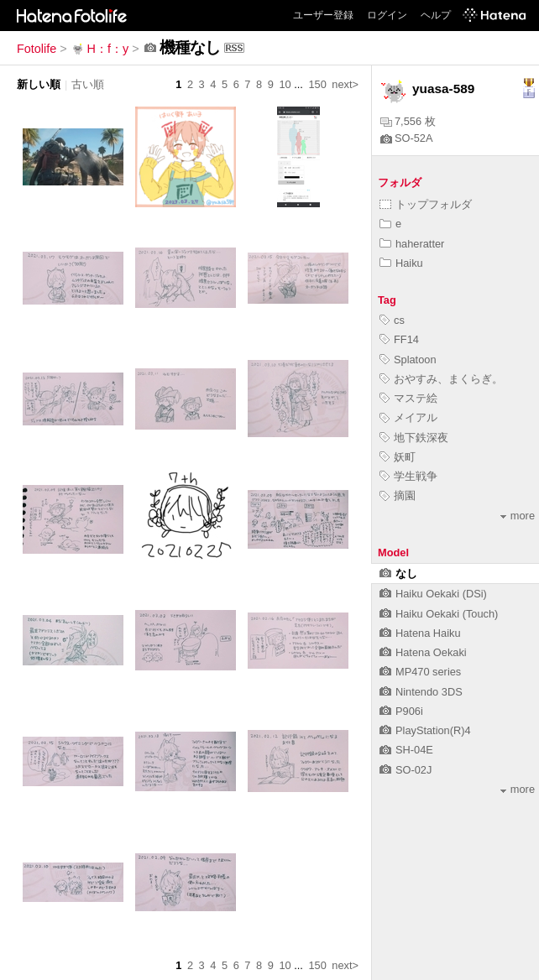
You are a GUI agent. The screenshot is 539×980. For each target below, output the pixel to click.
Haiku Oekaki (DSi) (433, 594)
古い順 (88, 84)
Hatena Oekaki (423, 652)
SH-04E (406, 750)
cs (392, 320)
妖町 (398, 457)
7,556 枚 (408, 121)
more (518, 516)
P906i (401, 711)
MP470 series (420, 672)
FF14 (399, 339)
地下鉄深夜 (414, 438)
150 (317, 84)
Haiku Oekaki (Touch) (439, 614)
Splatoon (408, 360)
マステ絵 (408, 398)
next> (345, 84)
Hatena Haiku (420, 633)
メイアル (408, 417)
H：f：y (100, 49)
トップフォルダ (426, 204)
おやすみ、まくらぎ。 (441, 379)
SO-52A (407, 138)
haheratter (412, 244)
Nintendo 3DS (421, 692)
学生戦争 (408, 476)
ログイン (387, 15)
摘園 (398, 495)
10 (285, 84)
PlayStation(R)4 (425, 730)
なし (398, 573)
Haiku (401, 263)
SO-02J (406, 770)
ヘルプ (436, 15)
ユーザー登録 (323, 15)
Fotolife (37, 49)
